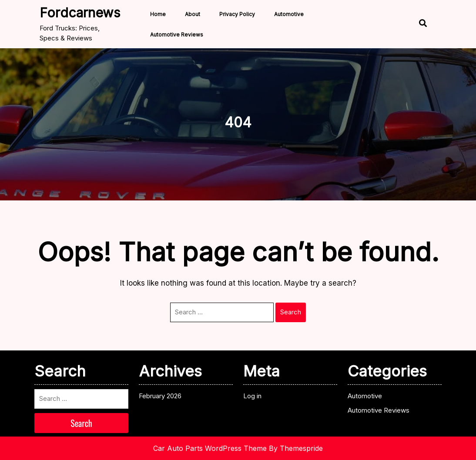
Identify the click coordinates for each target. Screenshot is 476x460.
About (193, 14)
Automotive (289, 14)
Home (158, 14)
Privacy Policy (237, 14)
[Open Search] (422, 24)
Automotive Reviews (177, 35)
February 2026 (160, 396)
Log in (252, 396)
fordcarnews (80, 13)
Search (291, 312)
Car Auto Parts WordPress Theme (210, 448)
